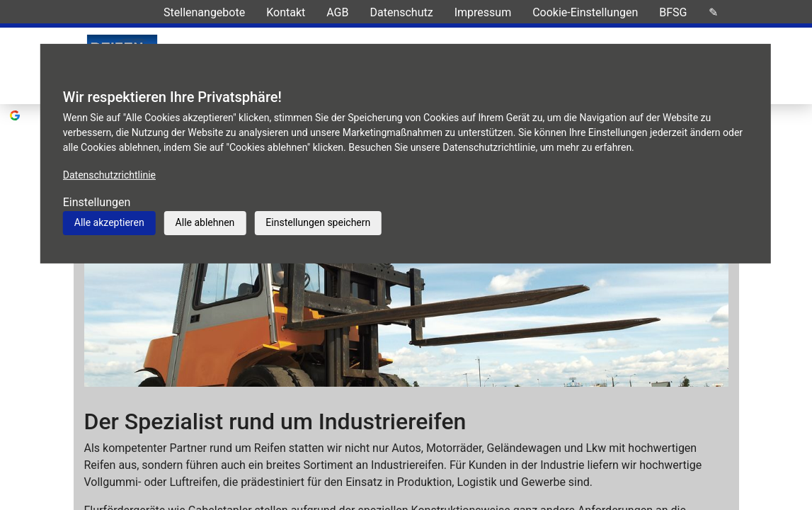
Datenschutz (401, 12)
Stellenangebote (204, 12)
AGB (337, 12)
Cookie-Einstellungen (585, 12)
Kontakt (286, 12)
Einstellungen (97, 202)
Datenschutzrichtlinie (109, 175)
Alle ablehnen (205, 222)
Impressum (483, 12)
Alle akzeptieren (109, 222)
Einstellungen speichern (318, 222)
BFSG (673, 12)
